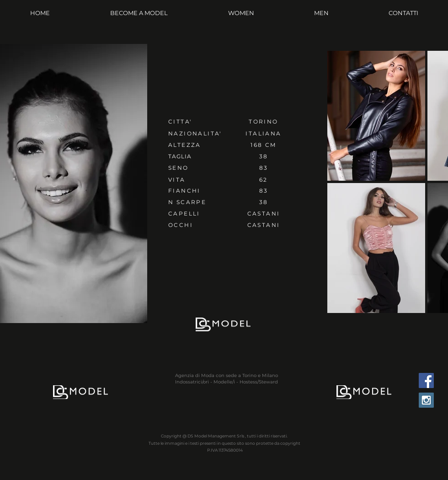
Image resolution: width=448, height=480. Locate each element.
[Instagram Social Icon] (426, 400)
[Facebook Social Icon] (426, 380)
